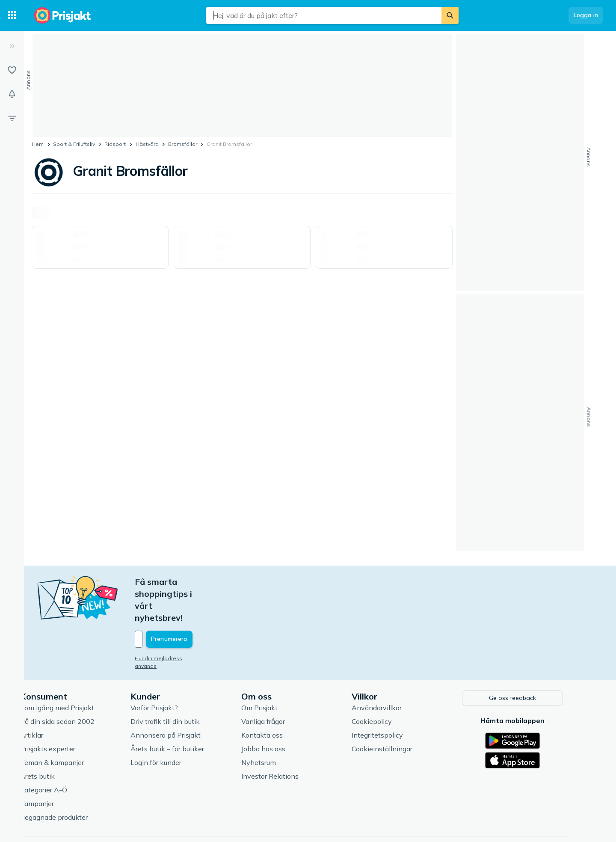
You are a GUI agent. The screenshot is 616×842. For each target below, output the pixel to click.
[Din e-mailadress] (208, 603)
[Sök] (450, 15)
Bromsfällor (183, 144)
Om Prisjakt (276, 671)
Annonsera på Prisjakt (182, 698)
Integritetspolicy (394, 698)
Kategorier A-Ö (60, 753)
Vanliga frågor (280, 685)
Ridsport (115, 144)
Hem (38, 144)
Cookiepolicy (388, 685)
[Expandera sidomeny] (12, 46)
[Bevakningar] (12, 94)
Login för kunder (173, 726)
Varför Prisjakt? (171, 671)
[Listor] (12, 70)
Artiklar (48, 698)
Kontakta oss (279, 698)
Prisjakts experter (64, 712)
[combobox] (324, 15)
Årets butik (54, 739)
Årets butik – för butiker (184, 712)
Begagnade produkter (71, 780)
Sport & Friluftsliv (74, 144)
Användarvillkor (393, 671)
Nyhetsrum (275, 726)
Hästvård (147, 144)
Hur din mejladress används (187, 622)
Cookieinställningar (399, 712)
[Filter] (12, 118)
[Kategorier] (12, 15)
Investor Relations (287, 739)
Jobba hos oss (280, 712)
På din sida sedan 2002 (74, 685)
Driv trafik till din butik (182, 685)
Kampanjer (54, 767)
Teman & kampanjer (69, 726)
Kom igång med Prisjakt (74, 671)
